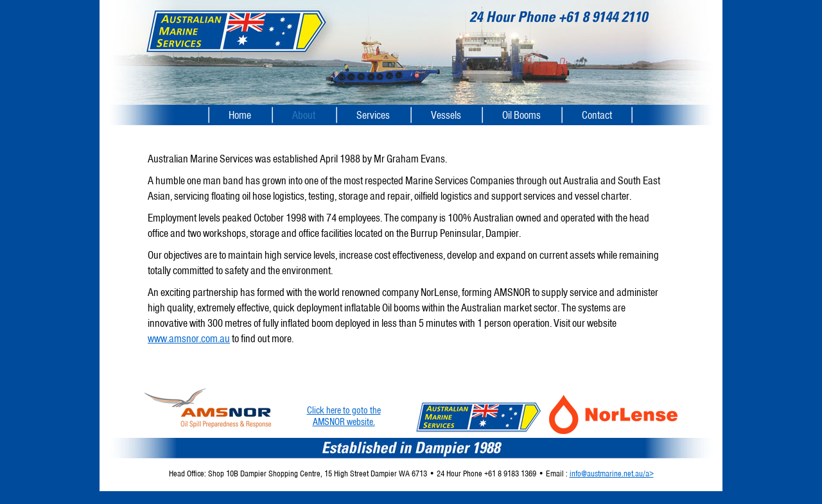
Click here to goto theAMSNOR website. (344, 416)
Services (373, 115)
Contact (597, 115)
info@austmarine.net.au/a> (612, 474)
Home (240, 115)
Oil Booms (521, 115)
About (304, 115)
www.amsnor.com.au (189, 338)
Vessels (446, 115)
